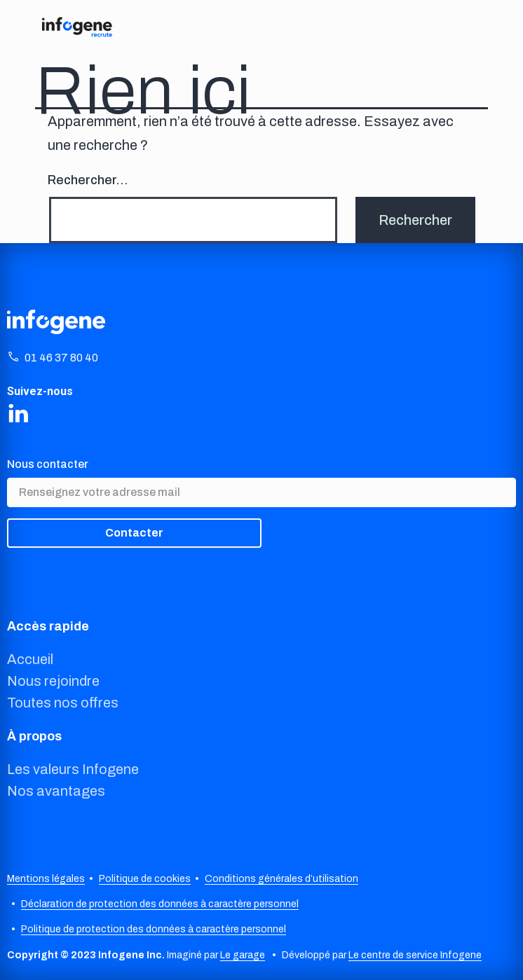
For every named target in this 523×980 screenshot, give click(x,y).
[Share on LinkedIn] (18, 413)
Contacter (134, 533)
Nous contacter (48, 464)
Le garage (243, 955)
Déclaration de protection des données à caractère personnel (160, 904)
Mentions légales (46, 879)
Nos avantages (56, 791)
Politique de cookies (145, 879)
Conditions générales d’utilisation (281, 879)
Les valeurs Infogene (73, 769)
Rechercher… (88, 180)
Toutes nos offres (63, 703)
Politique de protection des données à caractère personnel (154, 929)
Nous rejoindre (53, 681)
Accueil (30, 659)
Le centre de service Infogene (415, 955)
